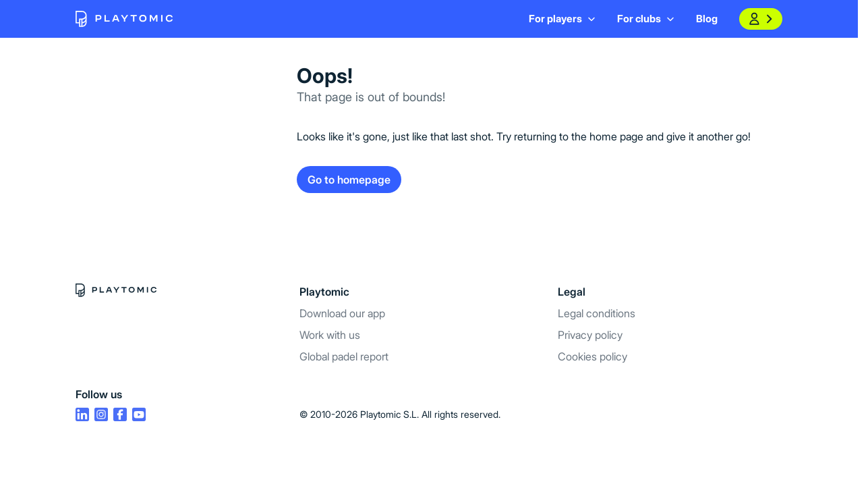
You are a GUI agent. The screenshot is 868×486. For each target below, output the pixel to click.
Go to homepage (349, 180)
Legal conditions (597, 313)
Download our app (342, 313)
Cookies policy (592, 356)
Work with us (330, 335)
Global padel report (344, 356)
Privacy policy (590, 335)
